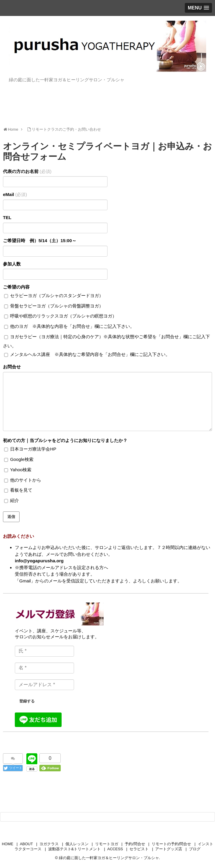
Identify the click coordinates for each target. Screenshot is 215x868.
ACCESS (115, 849)
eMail (15, 194)
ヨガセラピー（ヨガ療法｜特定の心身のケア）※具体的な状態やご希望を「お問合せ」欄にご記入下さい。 (106, 341)
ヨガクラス (49, 844)
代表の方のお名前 (27, 171)
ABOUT (26, 844)
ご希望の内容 (16, 287)
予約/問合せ (135, 844)
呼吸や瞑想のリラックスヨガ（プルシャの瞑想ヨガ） (60, 316)
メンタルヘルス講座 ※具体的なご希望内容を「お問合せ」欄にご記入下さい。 (87, 354)
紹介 (12, 500)
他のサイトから (23, 480)
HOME (7, 844)
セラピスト (139, 849)
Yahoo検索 (18, 470)
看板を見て (18, 490)
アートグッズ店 (169, 849)
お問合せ (12, 367)
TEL (7, 217)
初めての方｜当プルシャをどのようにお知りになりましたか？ (65, 440)
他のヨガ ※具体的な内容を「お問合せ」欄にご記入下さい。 (69, 326)
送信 (11, 517)
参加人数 (12, 264)
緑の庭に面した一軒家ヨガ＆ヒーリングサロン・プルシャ (109, 858)
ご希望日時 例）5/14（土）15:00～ (40, 241)
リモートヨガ (107, 844)
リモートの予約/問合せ (171, 844)
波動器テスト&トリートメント (75, 849)
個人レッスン (77, 844)
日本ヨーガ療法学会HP (30, 449)
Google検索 (19, 459)
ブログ (195, 849)
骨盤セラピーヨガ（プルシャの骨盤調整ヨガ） (54, 306)
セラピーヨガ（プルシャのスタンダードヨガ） (54, 295)
